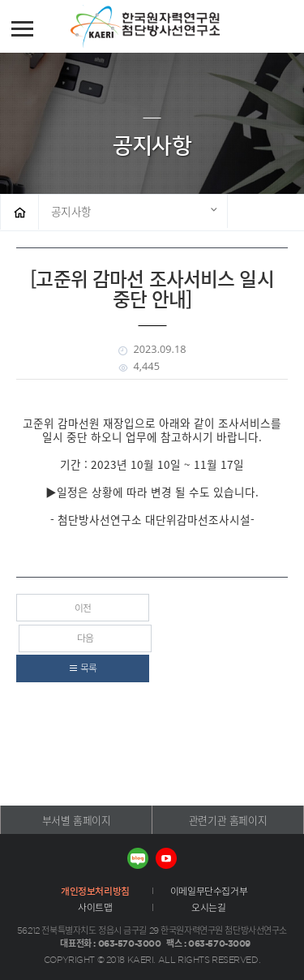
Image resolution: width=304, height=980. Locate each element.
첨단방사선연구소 (169, 27)
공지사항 (71, 211)
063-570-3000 (130, 943)
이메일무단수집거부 (209, 891)
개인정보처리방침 (95, 891)
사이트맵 (95, 907)
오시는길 (208, 907)
